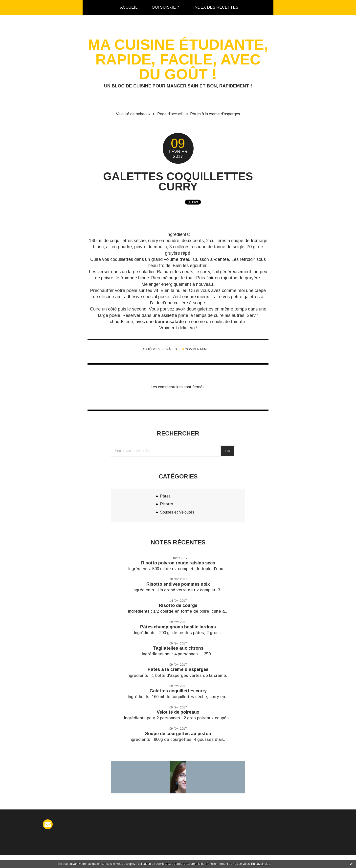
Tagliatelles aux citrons (178, 648)
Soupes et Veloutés (177, 512)
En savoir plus (261, 864)
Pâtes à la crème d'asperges (215, 114)
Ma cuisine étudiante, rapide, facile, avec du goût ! (178, 59)
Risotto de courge (178, 605)
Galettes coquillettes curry (178, 181)
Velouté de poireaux (133, 114)
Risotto (167, 504)
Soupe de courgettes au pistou (178, 734)
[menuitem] (129, 7)
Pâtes (172, 349)
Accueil (129, 7)
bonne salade (169, 322)
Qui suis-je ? (165, 7)
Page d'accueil (170, 114)
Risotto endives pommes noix (178, 584)
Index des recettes (216, 7)
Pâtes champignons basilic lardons (178, 627)
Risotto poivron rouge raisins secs (178, 563)
